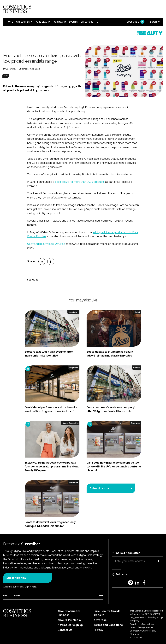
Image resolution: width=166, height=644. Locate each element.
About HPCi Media (69, 620)
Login (154, 22)
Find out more (12, 595)
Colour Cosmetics (70, 423)
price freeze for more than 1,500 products (80, 182)
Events (73, 22)
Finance (137, 368)
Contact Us (65, 630)
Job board (60, 22)
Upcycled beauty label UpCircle (46, 244)
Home (10, 22)
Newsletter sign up (70, 625)
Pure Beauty (43, 22)
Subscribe (135, 22)
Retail (6, 76)
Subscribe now (100, 488)
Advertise (100, 620)
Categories (23, 22)
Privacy (98, 630)
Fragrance (74, 368)
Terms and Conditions (108, 625)
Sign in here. (31, 587)
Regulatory (74, 312)
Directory (87, 22)
